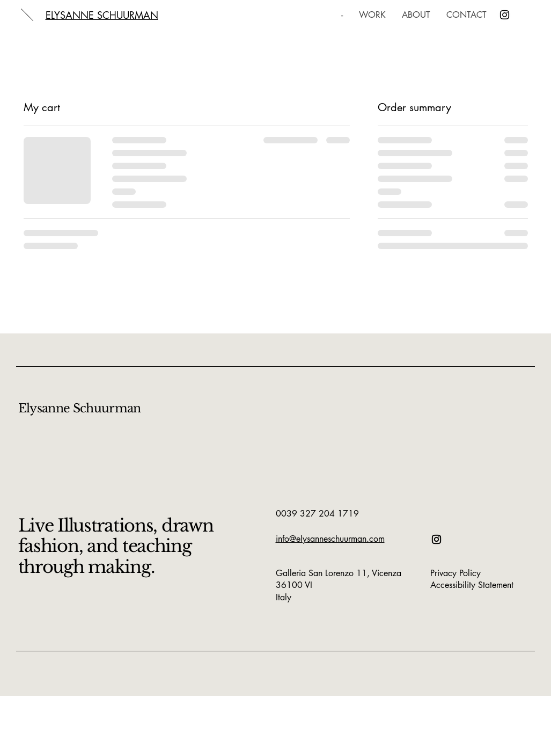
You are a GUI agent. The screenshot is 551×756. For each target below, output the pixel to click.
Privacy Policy (456, 573)
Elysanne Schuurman (80, 408)
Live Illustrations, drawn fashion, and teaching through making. (116, 546)
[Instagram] (505, 15)
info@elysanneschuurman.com (330, 539)
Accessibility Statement (472, 585)
